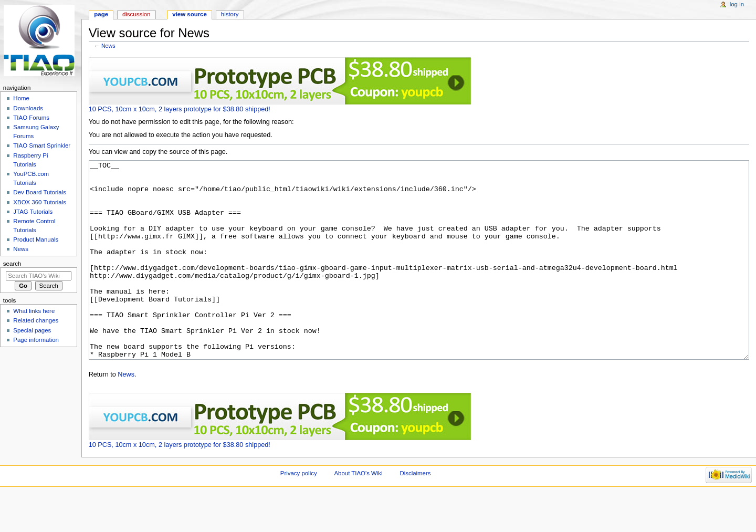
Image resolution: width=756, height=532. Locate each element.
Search (12, 264)
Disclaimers (415, 513)
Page (101, 14)
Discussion (136, 14)
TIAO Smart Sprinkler (42, 145)
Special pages (32, 330)
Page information (36, 340)
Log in (737, 4)
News (108, 46)
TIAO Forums (31, 118)
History (230, 14)
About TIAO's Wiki (358, 513)
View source (190, 14)
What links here (34, 311)
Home (21, 98)
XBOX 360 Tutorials (40, 202)
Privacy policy (299, 513)
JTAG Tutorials (33, 212)
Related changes (36, 320)
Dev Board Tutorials (40, 192)
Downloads (28, 108)
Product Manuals (36, 239)
